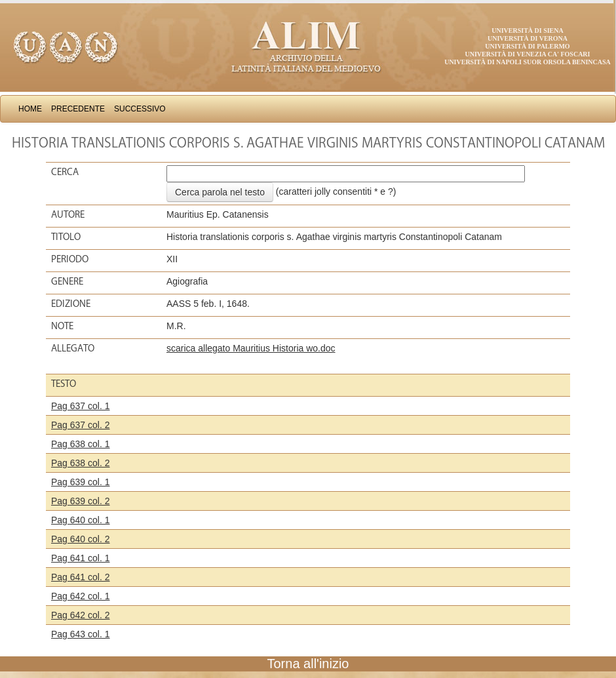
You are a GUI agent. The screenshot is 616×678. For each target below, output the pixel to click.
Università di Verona (528, 38)
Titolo (66, 237)
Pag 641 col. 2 (81, 577)
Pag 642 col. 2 (81, 615)
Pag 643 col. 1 (81, 634)
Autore (68, 214)
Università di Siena (527, 30)
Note (62, 326)
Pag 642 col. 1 (81, 596)
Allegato (73, 348)
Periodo (70, 259)
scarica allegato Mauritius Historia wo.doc (251, 348)
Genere (67, 281)
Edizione (71, 304)
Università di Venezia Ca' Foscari (528, 54)
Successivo (140, 109)
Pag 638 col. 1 (81, 444)
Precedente (78, 109)
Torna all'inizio (308, 664)
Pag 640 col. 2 (81, 539)
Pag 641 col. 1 (81, 558)
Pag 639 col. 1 (81, 482)
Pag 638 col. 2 (81, 463)
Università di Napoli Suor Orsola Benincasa (528, 62)
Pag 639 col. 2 (81, 501)
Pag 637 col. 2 (81, 425)
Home (30, 109)
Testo (64, 384)
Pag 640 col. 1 (81, 520)
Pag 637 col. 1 (81, 406)
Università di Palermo (527, 46)
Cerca (65, 172)
